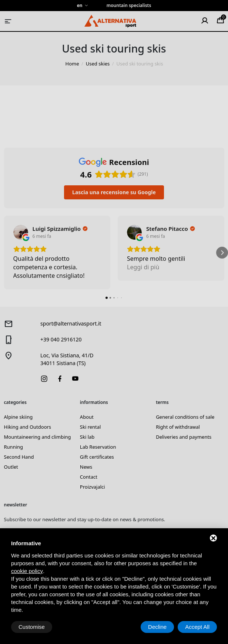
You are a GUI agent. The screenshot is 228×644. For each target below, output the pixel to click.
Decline (157, 627)
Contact (89, 477)
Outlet (11, 467)
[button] (6, 253)
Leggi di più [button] (143, 267)
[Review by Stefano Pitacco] (171, 229)
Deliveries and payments (184, 437)
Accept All (197, 627)
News (86, 467)
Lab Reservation (98, 447)
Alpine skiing (19, 417)
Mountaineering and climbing (38, 437)
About (87, 417)
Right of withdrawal (178, 427)
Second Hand (19, 457)
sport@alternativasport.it (71, 323)
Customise (32, 627)
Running (14, 447)
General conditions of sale (185, 417)
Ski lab (87, 437)
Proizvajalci (93, 487)
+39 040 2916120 (61, 339)
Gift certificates (97, 457)
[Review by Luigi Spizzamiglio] (60, 229)
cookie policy (27, 571)
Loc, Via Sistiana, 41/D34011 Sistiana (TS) (67, 359)
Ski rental (90, 427)
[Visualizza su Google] (21, 232)
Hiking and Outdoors (28, 427)
